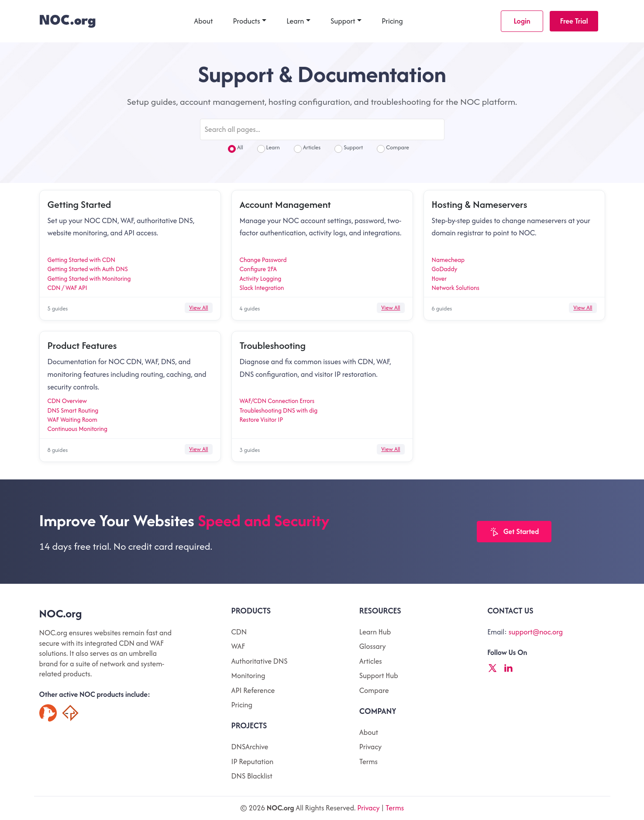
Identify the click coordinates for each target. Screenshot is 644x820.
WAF (238, 646)
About (203, 21)
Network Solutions (456, 288)
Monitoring (248, 675)
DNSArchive (250, 747)
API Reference (253, 690)
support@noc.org (536, 632)
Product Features (82, 345)
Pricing (392, 21)
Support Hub (379, 675)
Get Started (514, 532)
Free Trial (574, 21)
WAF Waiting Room (72, 420)
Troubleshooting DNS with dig (279, 410)
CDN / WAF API (67, 288)
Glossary (373, 646)
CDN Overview (67, 401)
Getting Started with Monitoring (89, 279)
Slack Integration (262, 288)
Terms (368, 761)
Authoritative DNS (260, 661)
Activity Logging (261, 279)
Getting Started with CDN (81, 260)
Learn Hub (375, 632)
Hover (439, 279)
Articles (307, 148)
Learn (295, 21)
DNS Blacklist (252, 776)
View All (198, 308)
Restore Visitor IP (262, 420)
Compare (393, 148)
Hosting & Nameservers (480, 204)
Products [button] (247, 21)
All (236, 148)
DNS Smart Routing (73, 410)
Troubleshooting (273, 345)
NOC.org (61, 613)
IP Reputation (253, 761)
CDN (239, 632)
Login (522, 21)
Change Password (263, 260)
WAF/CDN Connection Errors (277, 401)
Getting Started (79, 204)
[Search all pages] (322, 129)
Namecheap (448, 260)
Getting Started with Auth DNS (88, 269)
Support (343, 21)
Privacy (370, 747)
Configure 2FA (258, 269)
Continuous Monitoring (77, 429)
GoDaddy (445, 269)
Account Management (285, 204)
